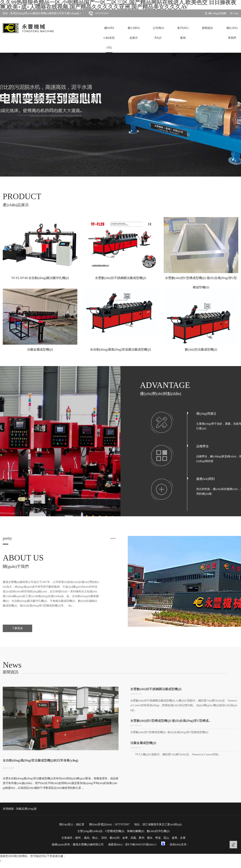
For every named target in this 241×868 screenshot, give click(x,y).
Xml (236, 13)
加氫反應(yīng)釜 (26, 809)
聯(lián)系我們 (232, 33)
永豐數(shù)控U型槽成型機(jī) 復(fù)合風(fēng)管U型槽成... (171, 721)
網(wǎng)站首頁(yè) (109, 38)
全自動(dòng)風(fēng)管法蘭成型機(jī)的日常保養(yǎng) (41, 760)
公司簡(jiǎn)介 (158, 33)
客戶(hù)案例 (183, 33)
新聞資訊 (207, 28)
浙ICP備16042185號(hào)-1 (141, 845)
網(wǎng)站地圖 (217, 13)
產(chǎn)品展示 (134, 33)
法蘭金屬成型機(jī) (143, 743)
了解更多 (17, 628)
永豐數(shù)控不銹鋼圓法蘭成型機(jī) (156, 689)
